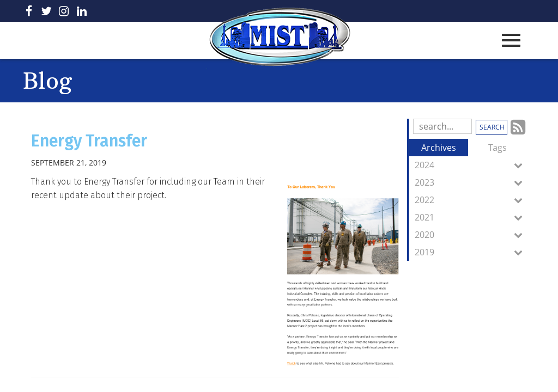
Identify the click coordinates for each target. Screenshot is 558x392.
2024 (471, 165)
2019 (471, 252)
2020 (471, 235)
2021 (471, 217)
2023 (471, 182)
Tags (498, 148)
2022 (471, 200)
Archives (439, 148)
